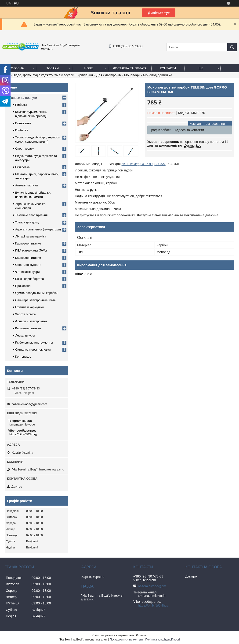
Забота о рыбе (25, 314)
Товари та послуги (23, 98)
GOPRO (146, 164)
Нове (89, 68)
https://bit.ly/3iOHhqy (23, 434)
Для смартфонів (109, 75)
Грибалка (22, 130)
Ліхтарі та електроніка (31, 236)
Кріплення (85, 75)
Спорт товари (25, 149)
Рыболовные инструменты (34, 342)
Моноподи (132, 75)
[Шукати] (232, 47)
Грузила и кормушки (29, 307)
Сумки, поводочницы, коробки (36, 293)
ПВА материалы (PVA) (31, 250)
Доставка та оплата (130, 68)
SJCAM (160, 164)
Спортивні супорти (28, 265)
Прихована (23, 286)
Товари (53, 68)
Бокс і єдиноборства (29, 279)
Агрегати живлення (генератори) (38, 229)
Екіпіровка (22, 167)
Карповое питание (28, 243)
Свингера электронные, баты (36, 300)
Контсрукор (23, 357)
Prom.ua (141, 635)
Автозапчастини (27, 185)
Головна (17, 68)
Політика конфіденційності (163, 640)
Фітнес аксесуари (27, 272)
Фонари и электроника (31, 321)
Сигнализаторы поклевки (33, 350)
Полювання (23, 123)
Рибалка (21, 105)
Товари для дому (27, 222)
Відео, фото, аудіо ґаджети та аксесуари (43, 75)
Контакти (168, 68)
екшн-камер (131, 164)
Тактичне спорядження (31, 215)
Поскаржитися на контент (126, 640)
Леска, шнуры (25, 335)
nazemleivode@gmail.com (29, 404)
